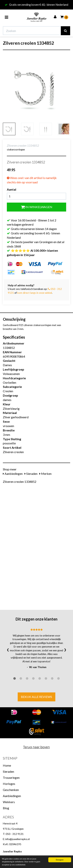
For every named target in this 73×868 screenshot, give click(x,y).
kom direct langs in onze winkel (35, 293)
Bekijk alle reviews (36, 697)
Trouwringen (11, 778)
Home (7, 765)
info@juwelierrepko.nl (17, 839)
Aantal (12, 189)
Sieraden (31, 474)
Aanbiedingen (13, 474)
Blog (6, 808)
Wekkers (9, 802)
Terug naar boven (36, 747)
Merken (45, 474)
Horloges (9, 784)
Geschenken (11, 790)
